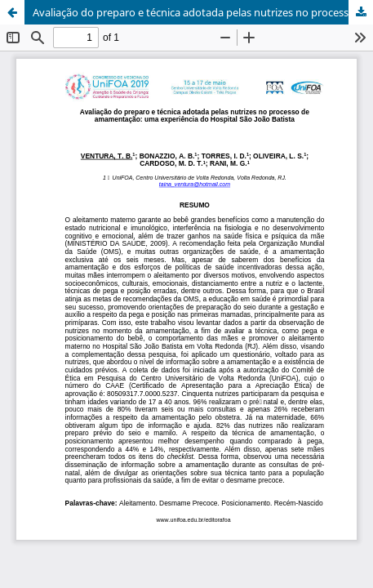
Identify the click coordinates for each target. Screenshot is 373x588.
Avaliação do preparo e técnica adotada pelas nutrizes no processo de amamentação (203, 12)
